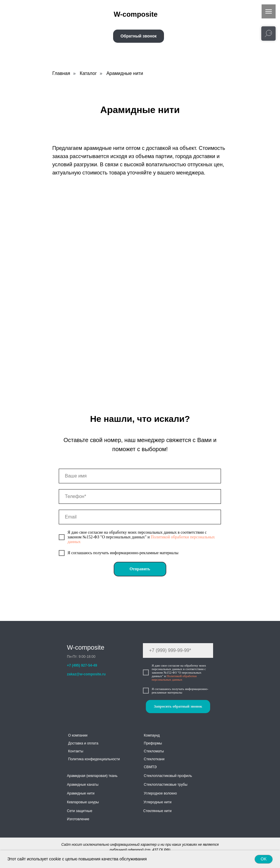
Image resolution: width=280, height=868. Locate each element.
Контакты (76, 751)
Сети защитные (80, 811)
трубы (182, 785)
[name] (140, 476)
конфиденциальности (102, 759)
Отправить (140, 569)
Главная (61, 73)
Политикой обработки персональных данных (174, 678)
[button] (139, 36)
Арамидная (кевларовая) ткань (92, 776)
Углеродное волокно (160, 793)
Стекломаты (154, 751)
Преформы (153, 743)
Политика (76, 759)
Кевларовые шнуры (83, 802)
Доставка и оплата (83, 743)
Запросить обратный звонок (178, 706)
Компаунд (152, 735)
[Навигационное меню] (269, 11)
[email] (140, 517)
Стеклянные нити (157, 811)
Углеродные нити (158, 802)
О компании (78, 735)
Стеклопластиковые (160, 785)
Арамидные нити (125, 73)
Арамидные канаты (83, 785)
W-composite (86, 647)
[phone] (140, 497)
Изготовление (78, 819)
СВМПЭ (150, 767)
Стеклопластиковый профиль (168, 776)
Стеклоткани (154, 759)
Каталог (88, 73)
